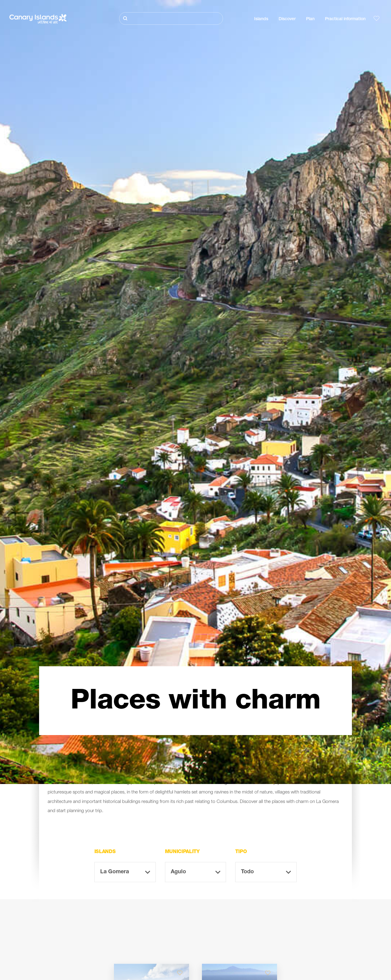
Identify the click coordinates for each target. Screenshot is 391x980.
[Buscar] (171, 18)
